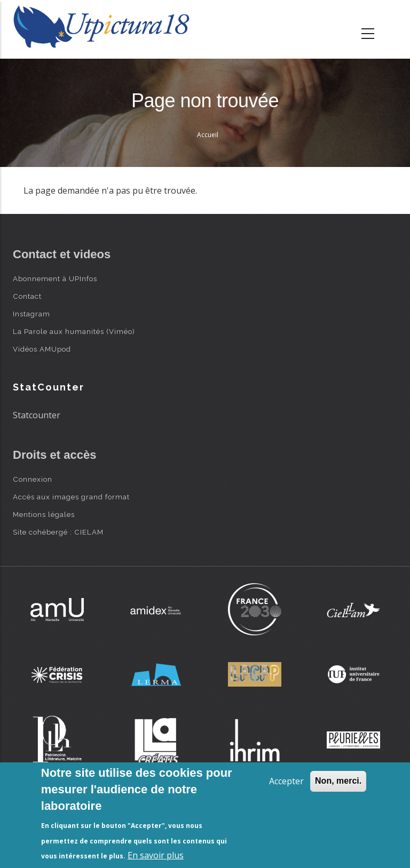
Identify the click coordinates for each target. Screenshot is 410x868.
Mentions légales (44, 514)
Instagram (31, 314)
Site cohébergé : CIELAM (58, 532)
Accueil (208, 135)
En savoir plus (156, 855)
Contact (27, 296)
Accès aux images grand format (71, 497)
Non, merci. (338, 781)
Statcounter (37, 415)
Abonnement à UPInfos (55, 278)
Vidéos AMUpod (42, 349)
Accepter (286, 781)
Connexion (33, 479)
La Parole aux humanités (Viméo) (74, 331)
